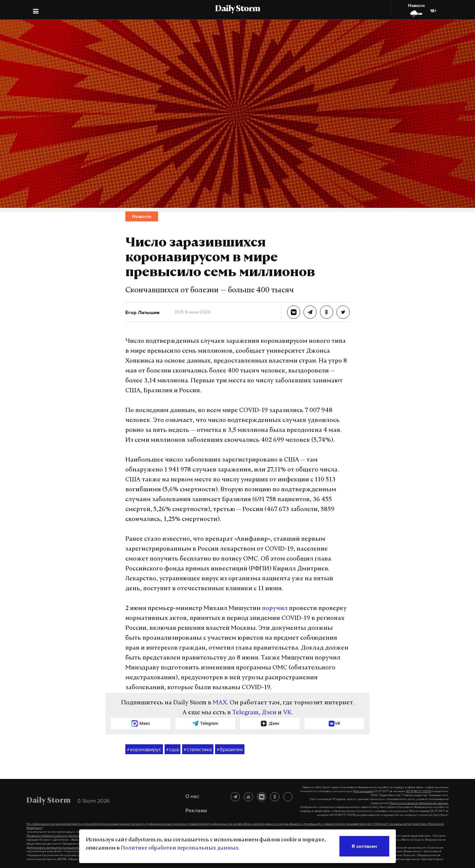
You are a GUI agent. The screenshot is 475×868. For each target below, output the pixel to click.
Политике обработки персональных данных (180, 848)
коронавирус (144, 750)
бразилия (230, 750)
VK (287, 713)
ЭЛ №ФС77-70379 (419, 791)
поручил (275, 609)
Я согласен (364, 846)
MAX (220, 703)
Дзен (269, 713)
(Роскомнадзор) (363, 791)
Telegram (245, 713)
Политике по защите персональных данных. (419, 803)
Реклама (196, 810)
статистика (198, 750)
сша (173, 750)
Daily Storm (237, 9)
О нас (192, 796)
